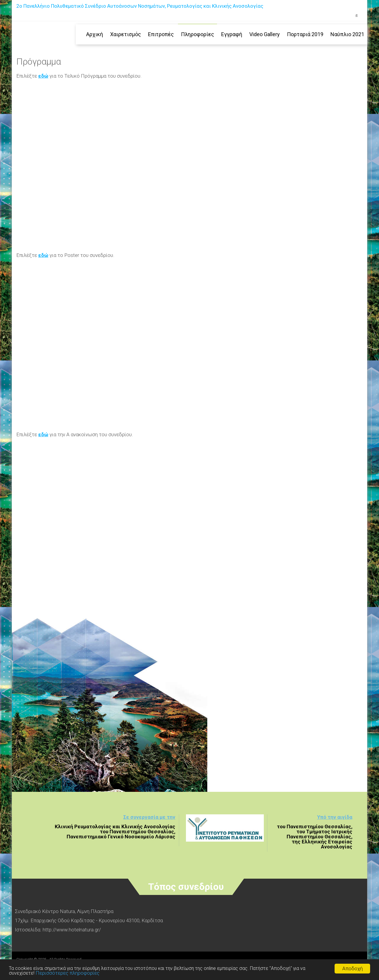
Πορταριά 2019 (305, 34)
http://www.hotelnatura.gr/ (72, 930)
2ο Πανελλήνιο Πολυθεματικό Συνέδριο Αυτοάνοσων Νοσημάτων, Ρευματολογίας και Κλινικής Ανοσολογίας (140, 6)
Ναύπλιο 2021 (347, 34)
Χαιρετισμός (126, 34)
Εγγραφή (232, 34)
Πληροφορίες (197, 34)
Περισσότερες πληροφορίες (69, 973)
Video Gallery (265, 34)
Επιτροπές (161, 34)
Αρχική (95, 34)
